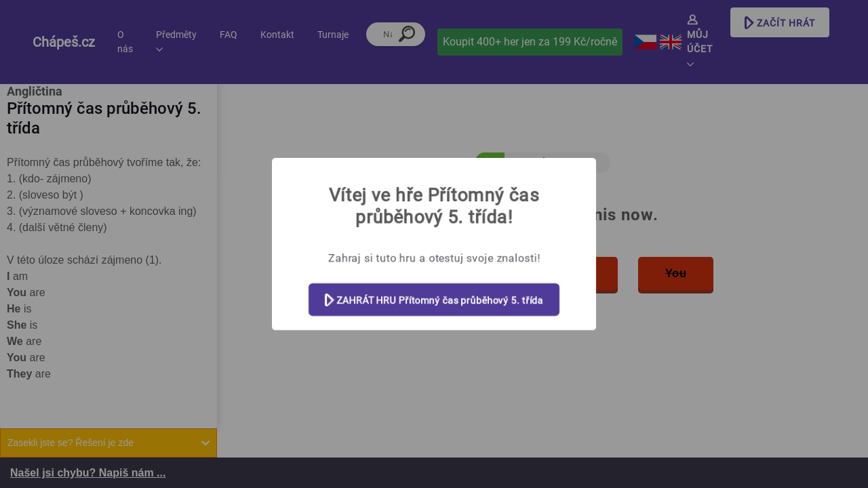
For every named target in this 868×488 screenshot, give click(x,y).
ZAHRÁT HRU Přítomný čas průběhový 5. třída (434, 301)
